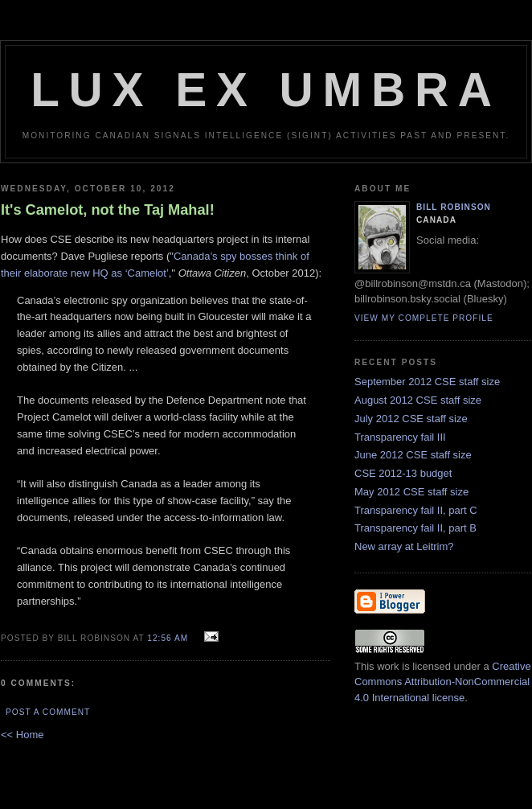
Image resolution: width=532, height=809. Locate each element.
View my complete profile (424, 318)
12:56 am (168, 638)
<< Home (22, 735)
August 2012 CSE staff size (418, 400)
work (388, 666)
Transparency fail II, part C (416, 510)
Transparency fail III (400, 437)
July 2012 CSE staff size (411, 419)
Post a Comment (48, 712)
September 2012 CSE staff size (427, 382)
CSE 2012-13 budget (403, 473)
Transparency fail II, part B (415, 528)
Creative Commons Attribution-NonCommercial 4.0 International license (443, 682)
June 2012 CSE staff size (413, 455)
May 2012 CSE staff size (411, 492)
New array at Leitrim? (404, 546)
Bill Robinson (454, 207)
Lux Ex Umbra (266, 90)
